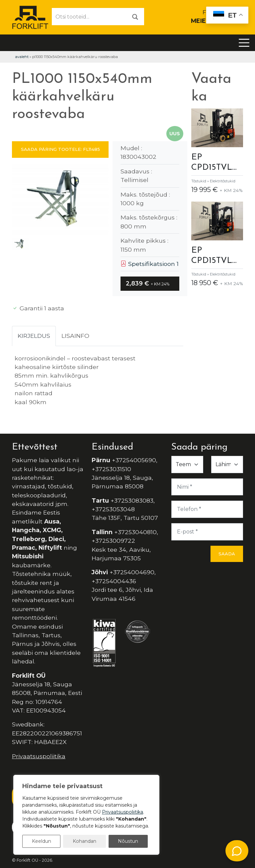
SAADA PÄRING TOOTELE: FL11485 (60, 149)
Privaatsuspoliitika (39, 756)
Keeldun (42, 841)
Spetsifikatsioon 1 (150, 264)
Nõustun (128, 841)
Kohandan (85, 841)
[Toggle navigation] (244, 43)
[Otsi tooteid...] (89, 17)
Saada (227, 554)
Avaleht (22, 57)
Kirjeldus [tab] (34, 336)
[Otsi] (135, 16)
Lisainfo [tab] (75, 336)
